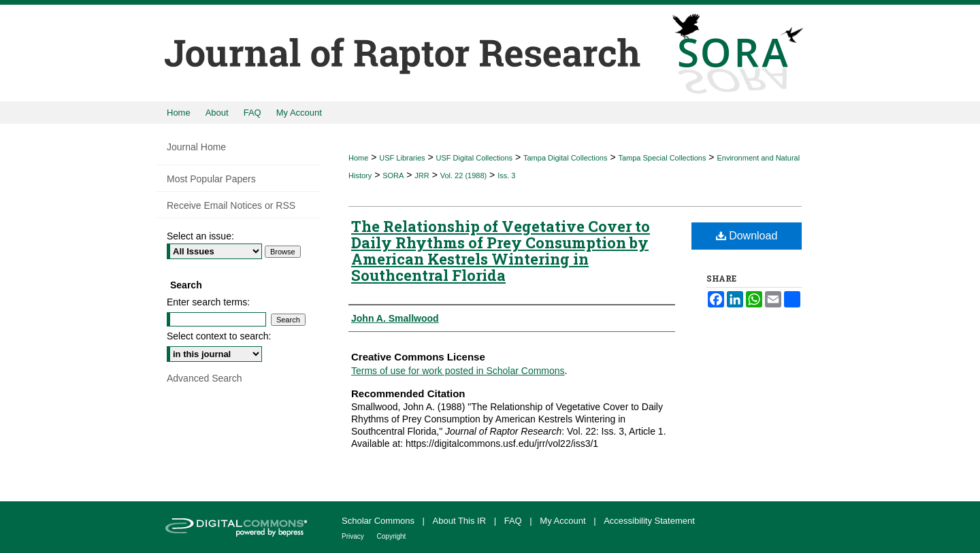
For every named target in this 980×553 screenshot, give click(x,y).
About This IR (461, 521)
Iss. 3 (506, 175)
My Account (564, 521)
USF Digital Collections (474, 158)
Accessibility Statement (649, 521)
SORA (393, 175)
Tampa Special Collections (662, 158)
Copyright (392, 536)
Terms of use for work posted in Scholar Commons (458, 371)
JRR (422, 175)
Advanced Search (205, 378)
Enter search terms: (208, 302)
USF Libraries (402, 158)
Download (747, 236)
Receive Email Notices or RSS (231, 205)
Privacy (354, 536)
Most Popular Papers (211, 179)
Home (358, 158)
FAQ (514, 521)
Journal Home (196, 147)
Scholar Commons (379, 521)
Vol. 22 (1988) (464, 175)
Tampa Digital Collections (566, 158)
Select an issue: (200, 236)
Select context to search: (219, 336)
